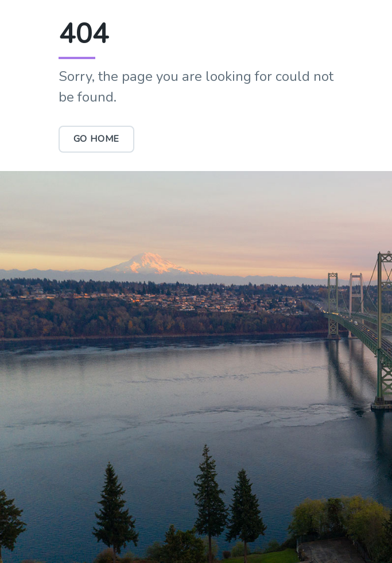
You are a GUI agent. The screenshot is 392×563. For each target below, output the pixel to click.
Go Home (97, 139)
